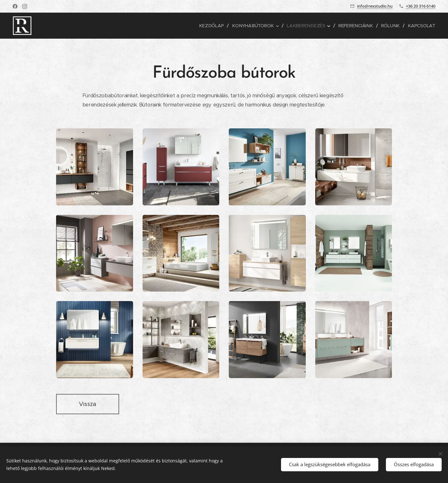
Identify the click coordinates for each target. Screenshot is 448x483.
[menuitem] (216, 26)
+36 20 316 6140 (421, 6)
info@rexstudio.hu (375, 6)
